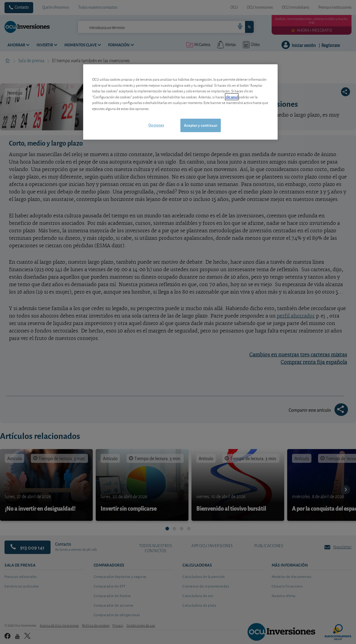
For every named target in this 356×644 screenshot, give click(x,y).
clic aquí (232, 97)
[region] (180, 102)
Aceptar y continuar (201, 125)
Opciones (156, 125)
